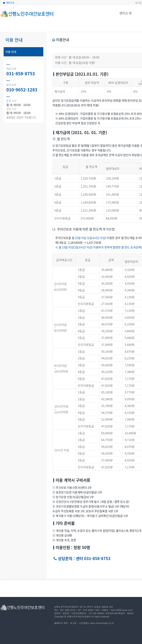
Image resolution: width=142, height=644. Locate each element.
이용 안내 (11, 52)
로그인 (138, 3)
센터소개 (125, 13)
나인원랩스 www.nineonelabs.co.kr (96, 623)
